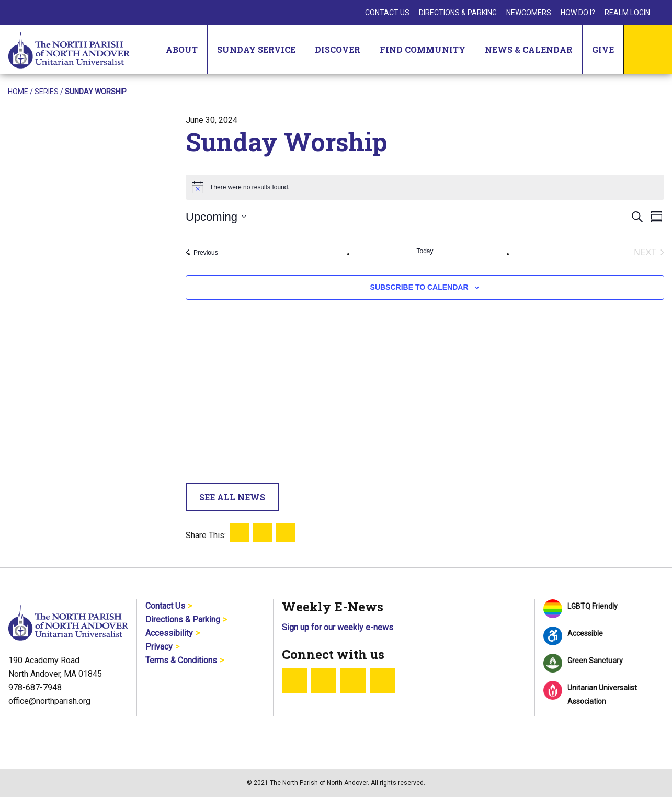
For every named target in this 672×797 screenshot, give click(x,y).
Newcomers (529, 13)
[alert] (425, 187)
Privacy (159, 647)
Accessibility (169, 633)
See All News (232, 497)
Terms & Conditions (181, 660)
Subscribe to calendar (419, 287)
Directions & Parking (458, 13)
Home (18, 92)
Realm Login (627, 13)
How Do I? (578, 13)
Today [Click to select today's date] (425, 251)
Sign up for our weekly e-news (338, 627)
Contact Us (387, 13)
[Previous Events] (202, 253)
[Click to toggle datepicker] (216, 217)
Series (47, 92)
